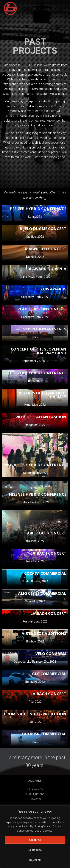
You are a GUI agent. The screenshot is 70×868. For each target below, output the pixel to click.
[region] (35, 837)
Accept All (35, 840)
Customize (35, 850)
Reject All (35, 860)
